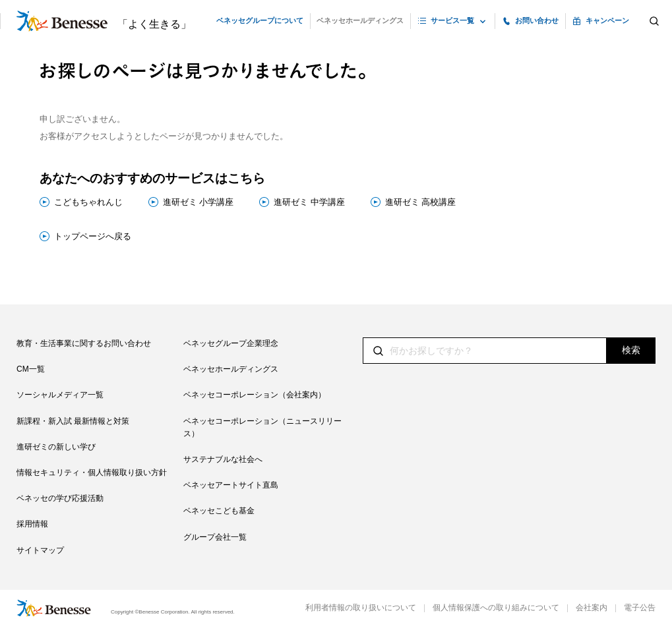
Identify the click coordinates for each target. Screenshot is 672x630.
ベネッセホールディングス (360, 20)
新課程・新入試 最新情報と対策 (73, 421)
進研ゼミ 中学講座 (309, 202)
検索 (631, 350)
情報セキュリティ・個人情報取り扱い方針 (92, 472)
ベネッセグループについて (260, 20)
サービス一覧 (452, 20)
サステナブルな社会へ (223, 459)
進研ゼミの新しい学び (56, 447)
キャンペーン (607, 20)
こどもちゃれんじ (88, 202)
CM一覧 (31, 369)
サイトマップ (40, 550)
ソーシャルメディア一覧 (60, 395)
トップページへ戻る (93, 236)
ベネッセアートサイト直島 (231, 485)
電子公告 (640, 608)
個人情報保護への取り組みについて (496, 608)
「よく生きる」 (154, 24)
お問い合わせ (537, 20)
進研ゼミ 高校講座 (421, 202)
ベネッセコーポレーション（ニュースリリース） (262, 427)
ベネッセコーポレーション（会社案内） (255, 395)
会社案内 (592, 608)
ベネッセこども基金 (219, 511)
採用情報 (32, 524)
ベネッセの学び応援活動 (60, 498)
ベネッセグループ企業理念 (231, 343)
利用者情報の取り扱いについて (361, 608)
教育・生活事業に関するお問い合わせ (84, 343)
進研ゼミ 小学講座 (199, 202)
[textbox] (509, 351)
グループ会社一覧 (215, 537)
